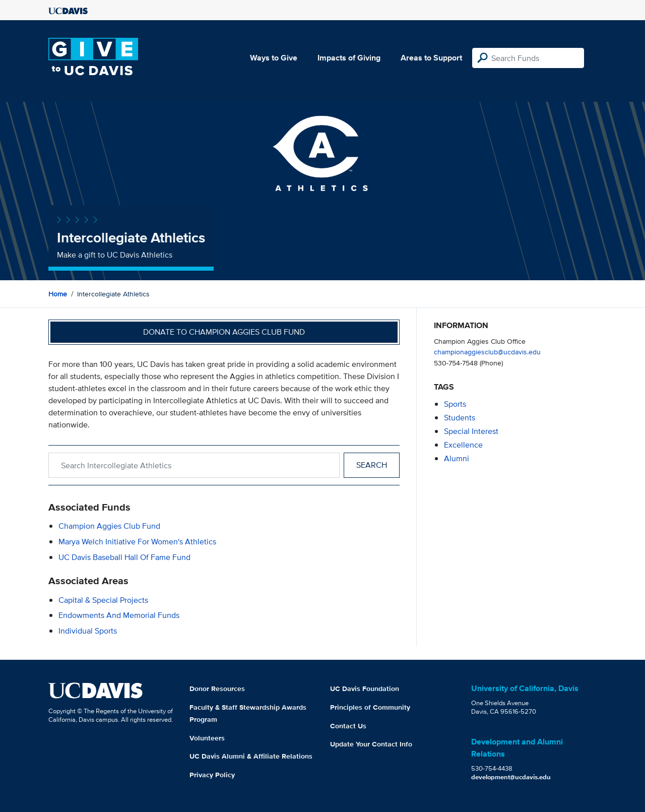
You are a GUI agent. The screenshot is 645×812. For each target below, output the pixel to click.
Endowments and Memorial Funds (119, 615)
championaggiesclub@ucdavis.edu (487, 352)
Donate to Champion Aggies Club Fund (224, 332)
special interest (471, 431)
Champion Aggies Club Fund (109, 526)
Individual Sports (88, 631)
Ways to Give (274, 58)
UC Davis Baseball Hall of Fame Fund (124, 557)
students (460, 418)
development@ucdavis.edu (511, 777)
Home (58, 294)
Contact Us (348, 726)
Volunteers (207, 738)
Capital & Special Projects (103, 600)
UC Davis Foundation (365, 689)
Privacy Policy (212, 775)
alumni (457, 458)
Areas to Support (431, 58)
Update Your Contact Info (371, 744)
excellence (463, 445)
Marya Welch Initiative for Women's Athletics (137, 542)
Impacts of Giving (349, 58)
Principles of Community (370, 707)
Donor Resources (217, 689)
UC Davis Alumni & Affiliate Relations (251, 756)
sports (455, 404)
